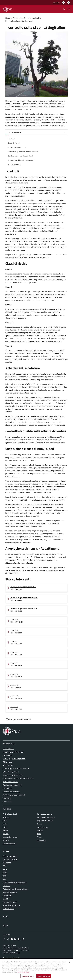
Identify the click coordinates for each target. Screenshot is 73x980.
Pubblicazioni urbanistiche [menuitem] (12, 785)
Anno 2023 (14, 641)
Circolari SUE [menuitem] (7, 788)
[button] (57, 3)
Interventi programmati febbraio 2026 (24, 598)
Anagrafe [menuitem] (6, 817)
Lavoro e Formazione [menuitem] (10, 837)
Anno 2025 (14, 619)
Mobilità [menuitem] (6, 840)
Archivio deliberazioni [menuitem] (10, 782)
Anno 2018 (14, 696)
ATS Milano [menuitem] (7, 863)
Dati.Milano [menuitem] (7, 801)
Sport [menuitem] (39, 834)
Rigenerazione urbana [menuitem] (45, 821)
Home (8, 18)
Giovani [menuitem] (6, 830)
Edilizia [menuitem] (5, 827)
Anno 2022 (14, 652)
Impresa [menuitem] (6, 834)
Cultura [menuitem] (6, 824)
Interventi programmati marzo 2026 (23, 587)
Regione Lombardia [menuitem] (10, 856)
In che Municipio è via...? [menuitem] (11, 905)
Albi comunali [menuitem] (8, 762)
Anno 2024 (14, 630)
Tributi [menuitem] (40, 837)
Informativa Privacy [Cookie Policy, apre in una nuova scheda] (24, 972)
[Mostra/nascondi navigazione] (68, 9)
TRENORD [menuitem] (6, 886)
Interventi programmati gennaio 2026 (24, 609)
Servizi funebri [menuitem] (43, 827)
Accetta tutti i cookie (44, 976)
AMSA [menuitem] (5, 869)
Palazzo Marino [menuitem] (8, 749)
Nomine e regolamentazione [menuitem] (13, 775)
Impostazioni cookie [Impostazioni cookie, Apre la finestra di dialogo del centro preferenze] (28, 976)
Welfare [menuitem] (40, 830)
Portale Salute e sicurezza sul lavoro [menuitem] (16, 889)
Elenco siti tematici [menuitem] (10, 902)
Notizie (5, 925)
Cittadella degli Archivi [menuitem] (11, 772)
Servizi (5, 916)
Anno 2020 (14, 674)
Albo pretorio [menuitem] (7, 755)
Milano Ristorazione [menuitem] (10, 892)
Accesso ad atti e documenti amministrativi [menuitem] (18, 778)
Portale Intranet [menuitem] (9, 909)
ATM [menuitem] (4, 866)
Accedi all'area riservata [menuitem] (11, 958)
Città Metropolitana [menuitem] (10, 859)
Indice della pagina (14, 132)
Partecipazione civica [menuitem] (45, 814)
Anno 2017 (14, 707)
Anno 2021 (14, 663)
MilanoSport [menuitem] (7, 896)
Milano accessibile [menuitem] (9, 844)
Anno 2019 (14, 685)
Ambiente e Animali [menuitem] (10, 814)
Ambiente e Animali (32, 18)
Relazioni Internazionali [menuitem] (11, 792)
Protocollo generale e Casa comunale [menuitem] (16, 769)
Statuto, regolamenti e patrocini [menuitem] (14, 759)
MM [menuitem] (4, 879)
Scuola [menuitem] (40, 824)
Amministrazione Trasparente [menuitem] (13, 752)
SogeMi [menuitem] (5, 899)
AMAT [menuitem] (5, 873)
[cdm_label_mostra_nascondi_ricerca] (64, 9)
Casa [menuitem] (5, 821)
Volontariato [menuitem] (42, 840)
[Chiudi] (70, 962)
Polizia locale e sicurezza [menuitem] (46, 817)
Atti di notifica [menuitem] (8, 765)
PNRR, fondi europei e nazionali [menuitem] (14, 795)
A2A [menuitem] (4, 876)
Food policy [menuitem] (7, 798)
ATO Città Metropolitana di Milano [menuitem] (15, 882)
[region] (36, 969)
